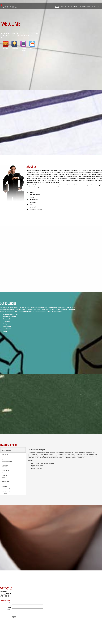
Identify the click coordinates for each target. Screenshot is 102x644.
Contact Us (96, 7)
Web (13, 461)
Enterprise (13, 471)
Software (13, 455)
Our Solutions (72, 7)
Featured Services (85, 7)
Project (13, 477)
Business (13, 487)
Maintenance (13, 493)
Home (57, 7)
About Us (63, 7)
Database (13, 466)
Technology (13, 482)
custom (13, 450)
